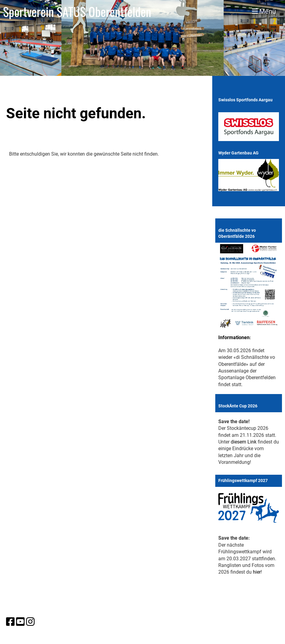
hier (257, 572)
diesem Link (244, 442)
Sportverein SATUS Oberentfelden (77, 12)
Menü (264, 11)
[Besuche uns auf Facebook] (10, 622)
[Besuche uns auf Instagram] (30, 622)
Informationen (234, 337)
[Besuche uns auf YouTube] (20, 622)
